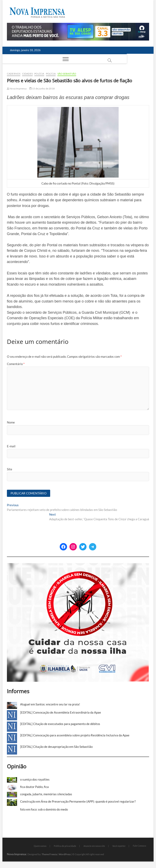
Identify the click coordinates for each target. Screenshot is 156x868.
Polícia (39, 74)
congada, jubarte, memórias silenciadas (46, 794)
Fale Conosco (139, 846)
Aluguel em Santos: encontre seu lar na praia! (50, 705)
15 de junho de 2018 (42, 89)
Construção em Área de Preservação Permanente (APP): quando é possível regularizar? (78, 802)
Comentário (16, 364)
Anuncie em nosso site (94, 846)
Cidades (27, 74)
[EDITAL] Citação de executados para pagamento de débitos (60, 724)
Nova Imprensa (17, 89)
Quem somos (40, 846)
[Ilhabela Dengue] (78, 565)
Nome (11, 422)
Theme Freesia (49, 855)
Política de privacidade (65, 846)
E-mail (11, 446)
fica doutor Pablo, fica (34, 787)
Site (10, 469)
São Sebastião (67, 74)
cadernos (14, 74)
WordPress (65, 855)
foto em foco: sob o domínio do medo (44, 810)
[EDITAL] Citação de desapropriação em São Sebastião (56, 747)
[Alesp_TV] (78, 25)
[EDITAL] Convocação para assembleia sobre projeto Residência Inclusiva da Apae (75, 735)
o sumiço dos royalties (35, 780)
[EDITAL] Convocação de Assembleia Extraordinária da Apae (61, 713)
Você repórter (119, 846)
